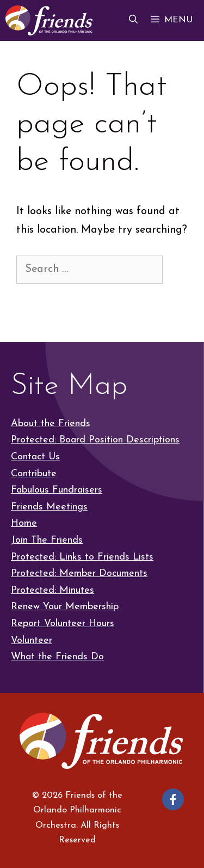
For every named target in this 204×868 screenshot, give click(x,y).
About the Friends (51, 424)
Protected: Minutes (52, 590)
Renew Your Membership (65, 607)
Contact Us (35, 457)
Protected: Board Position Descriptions (95, 440)
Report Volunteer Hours (63, 624)
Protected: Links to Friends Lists (82, 557)
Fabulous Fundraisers (57, 490)
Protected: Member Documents (79, 573)
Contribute (34, 474)
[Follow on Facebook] (173, 799)
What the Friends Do (57, 657)
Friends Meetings (49, 507)
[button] (133, 20)
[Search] (34, 300)
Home (24, 523)
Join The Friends (47, 540)
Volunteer (32, 641)
